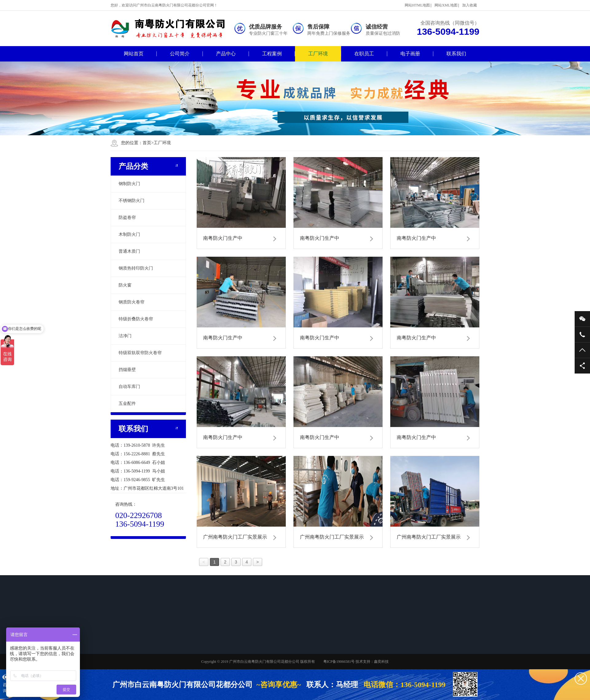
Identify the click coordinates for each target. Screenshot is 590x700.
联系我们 (456, 54)
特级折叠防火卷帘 (136, 319)
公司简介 (180, 54)
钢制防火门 (129, 184)
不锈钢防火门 (132, 201)
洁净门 (125, 336)
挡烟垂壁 (127, 370)
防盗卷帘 (127, 218)
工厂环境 (318, 54)
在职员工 (364, 54)
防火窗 (125, 285)
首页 (148, 143)
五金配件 (127, 403)
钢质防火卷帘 (132, 302)
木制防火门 (129, 234)
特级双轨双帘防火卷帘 (140, 353)
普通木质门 (129, 251)
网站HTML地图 (417, 5)
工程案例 (272, 54)
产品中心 (226, 54)
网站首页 (134, 54)
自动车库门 (129, 387)
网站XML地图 (446, 5)
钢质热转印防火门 (136, 268)
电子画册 (410, 54)
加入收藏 (470, 5)
